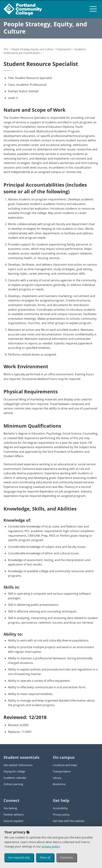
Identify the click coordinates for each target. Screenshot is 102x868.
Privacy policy (61, 814)
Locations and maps (65, 765)
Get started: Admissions (18, 765)
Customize (66, 857)
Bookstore (59, 784)
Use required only (19, 857)
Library (57, 778)
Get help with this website (69, 821)
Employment (64, 49)
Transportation (62, 771)
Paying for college (14, 771)
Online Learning (13, 784)
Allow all (45, 857)
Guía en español (13, 821)
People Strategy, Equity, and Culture (45, 28)
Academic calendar (15, 778)
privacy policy (51, 846)
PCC (6, 49)
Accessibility (60, 808)
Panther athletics (14, 814)
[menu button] (93, 9)
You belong (10, 808)
